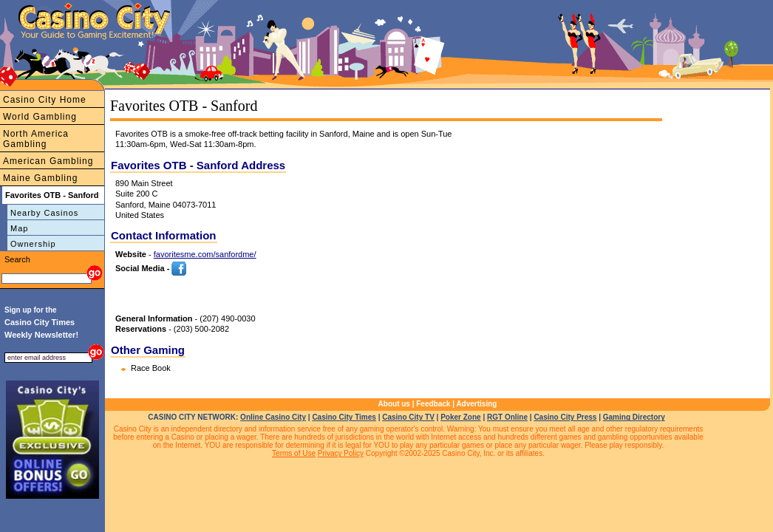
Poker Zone (460, 417)
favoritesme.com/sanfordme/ (205, 254)
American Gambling (48, 161)
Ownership (33, 244)
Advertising (476, 404)
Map (19, 228)
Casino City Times (344, 417)
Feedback (433, 404)
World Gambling (40, 117)
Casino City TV (408, 417)
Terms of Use (294, 453)
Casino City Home (45, 100)
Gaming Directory (634, 417)
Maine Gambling (40, 178)
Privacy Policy (341, 453)
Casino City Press (565, 417)
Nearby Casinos (44, 213)
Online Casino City (273, 417)
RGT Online (507, 417)
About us (394, 404)
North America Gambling (36, 139)
